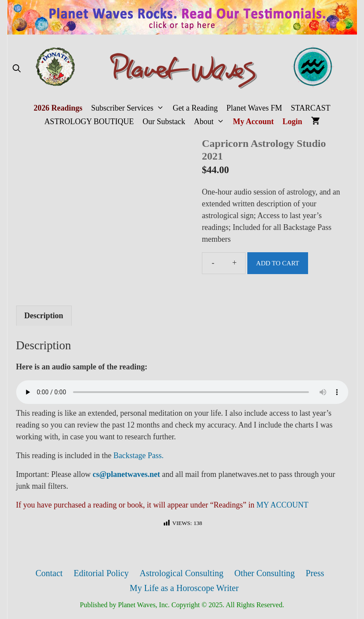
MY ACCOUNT (283, 505)
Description (44, 316)
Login (293, 122)
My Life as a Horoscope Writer (184, 588)
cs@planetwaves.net (126, 474)
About (211, 122)
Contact (49, 573)
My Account (253, 122)
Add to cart (278, 263)
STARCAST (310, 108)
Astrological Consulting (182, 573)
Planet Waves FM (254, 108)
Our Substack (164, 122)
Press (315, 573)
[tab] (44, 316)
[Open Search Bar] (17, 69)
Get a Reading (195, 108)
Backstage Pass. (138, 456)
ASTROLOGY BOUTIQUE (89, 122)
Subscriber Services (130, 108)
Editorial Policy (101, 573)
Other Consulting (264, 573)
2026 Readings (58, 108)
